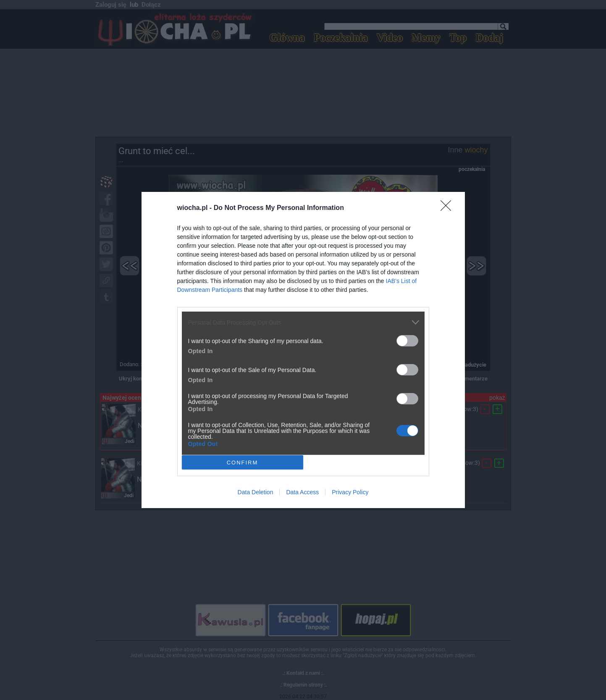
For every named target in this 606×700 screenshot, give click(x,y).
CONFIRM (243, 462)
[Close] (449, 208)
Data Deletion (256, 492)
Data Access (302, 492)
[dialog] (303, 350)
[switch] (407, 341)
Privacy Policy (350, 492)
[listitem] (303, 322)
